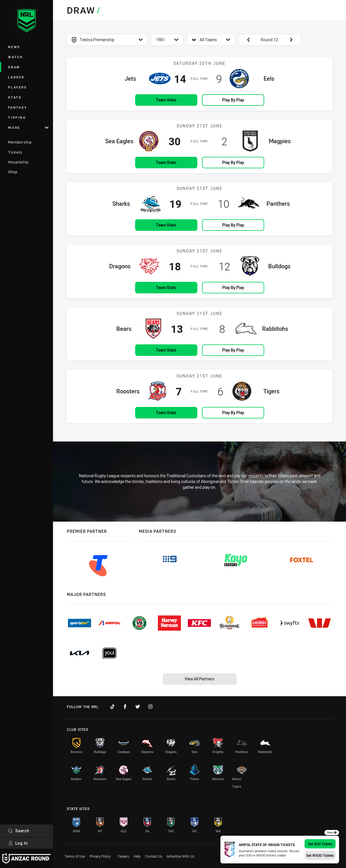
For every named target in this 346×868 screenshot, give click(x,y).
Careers (123, 856)
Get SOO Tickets (320, 844)
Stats (15, 97)
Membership (20, 142)
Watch (16, 57)
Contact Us (154, 856)
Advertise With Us (180, 856)
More (28, 128)
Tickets (15, 152)
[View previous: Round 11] (245, 40)
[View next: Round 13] (294, 40)
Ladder (16, 77)
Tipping (17, 117)
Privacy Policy (100, 856)
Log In (18, 843)
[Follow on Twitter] (138, 707)
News (14, 47)
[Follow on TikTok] (112, 707)
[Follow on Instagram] (150, 707)
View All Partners (200, 679)
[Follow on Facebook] (125, 707)
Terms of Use (75, 856)
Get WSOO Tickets (320, 855)
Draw (14, 67)
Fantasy (18, 107)
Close (332, 833)
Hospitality (18, 162)
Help (137, 856)
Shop (13, 172)
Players (17, 87)
